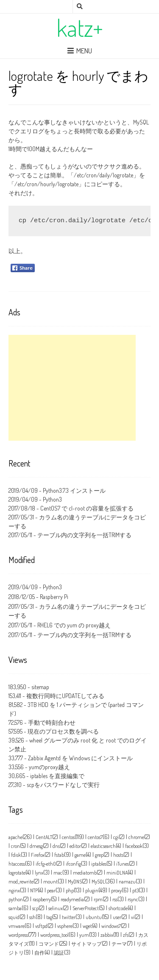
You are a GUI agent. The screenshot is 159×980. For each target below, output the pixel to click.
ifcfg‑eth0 (46, 864)
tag (49, 917)
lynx (39, 873)
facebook (134, 846)
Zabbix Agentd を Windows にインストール (80, 758)
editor (75, 846)
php (70, 890)
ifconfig (73, 864)
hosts (118, 855)
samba (15, 908)
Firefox (38, 855)
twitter (69, 917)
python (16, 899)
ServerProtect (86, 908)
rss (115, 899)
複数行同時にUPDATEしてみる (65, 696)
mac (58, 873)
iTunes (123, 864)
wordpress (18, 935)
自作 (39, 953)
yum (84, 935)
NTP (34, 890)
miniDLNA (117, 873)
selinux (56, 908)
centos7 (95, 837)
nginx (14, 890)
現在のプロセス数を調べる (63, 731)
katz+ (80, 28)
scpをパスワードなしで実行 (63, 785)
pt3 (135, 890)
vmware (17, 926)
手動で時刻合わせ (52, 722)
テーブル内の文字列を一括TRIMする (84, 535)
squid (14, 917)
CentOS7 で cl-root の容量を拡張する (87, 508)
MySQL (98, 882)
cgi (116, 837)
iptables (99, 864)
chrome (136, 837)
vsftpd (41, 926)
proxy (116, 890)
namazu (127, 882)
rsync (133, 899)
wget (87, 926)
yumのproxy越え (49, 767)
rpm (98, 899)
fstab (59, 855)
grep (99, 855)
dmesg (36, 846)
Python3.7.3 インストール (74, 490)
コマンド (49, 944)
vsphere (65, 926)
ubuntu (94, 917)
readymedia (72, 899)
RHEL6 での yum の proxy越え (74, 625)
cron (15, 846)
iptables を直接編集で (57, 776)
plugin (92, 890)
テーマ (119, 944)
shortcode (118, 908)
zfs (126, 935)
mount (50, 882)
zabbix (107, 935)
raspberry (42, 899)
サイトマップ (86, 944)
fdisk (16, 855)
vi (133, 917)
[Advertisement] (72, 388)
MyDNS (75, 882)
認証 (59, 953)
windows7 (111, 926)
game (80, 855)
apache (15, 837)
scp (35, 908)
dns (56, 846)
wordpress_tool (54, 935)
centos (68, 837)
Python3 (52, 499)
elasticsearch (103, 846)
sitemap (40, 687)
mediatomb (85, 873)
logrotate (17, 873)
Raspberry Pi (54, 597)
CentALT (44, 837)
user (117, 917)
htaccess (17, 864)
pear (51, 890)
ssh (32, 917)
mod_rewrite (21, 882)
